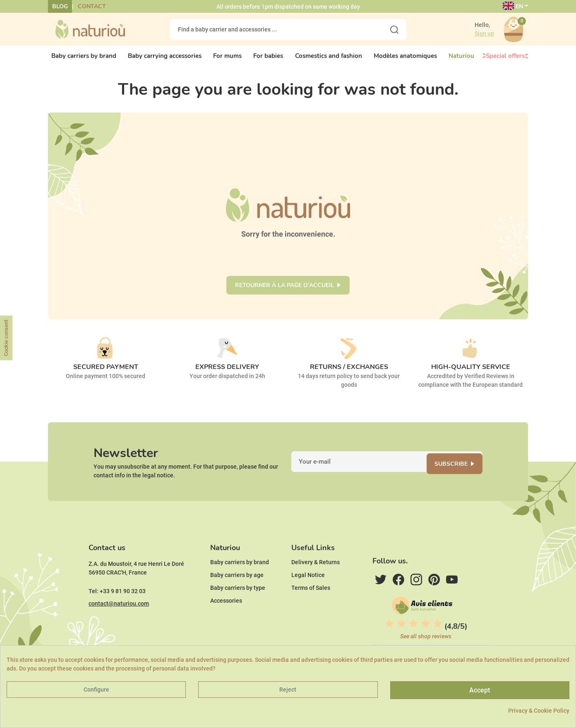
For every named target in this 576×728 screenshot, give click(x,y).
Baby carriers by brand (240, 575)
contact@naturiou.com (119, 617)
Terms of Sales (311, 601)
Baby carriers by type (238, 601)
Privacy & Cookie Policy (539, 711)
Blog (60, 6)
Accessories (226, 614)
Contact (92, 6)
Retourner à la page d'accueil (284, 290)
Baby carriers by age (237, 588)
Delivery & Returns (316, 575)
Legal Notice (308, 588)
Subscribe (456, 471)
